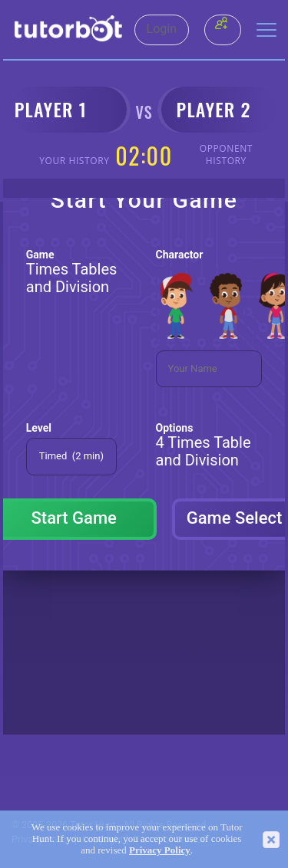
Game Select (235, 518)
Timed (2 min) (71, 456)
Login (162, 29)
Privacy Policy (160, 850)
